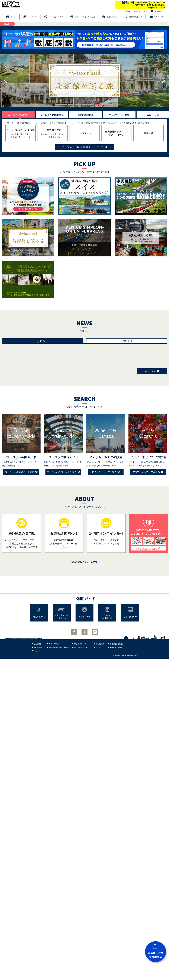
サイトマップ (39, 651)
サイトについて (130, 617)
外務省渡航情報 (116, 647)
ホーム (13, 17)
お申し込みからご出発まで (62, 617)
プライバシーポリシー (83, 644)
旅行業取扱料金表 (81, 647)
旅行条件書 (38, 647)
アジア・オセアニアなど (85, 17)
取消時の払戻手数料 (107, 617)
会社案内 (37, 644)
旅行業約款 (100, 644)
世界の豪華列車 (136, 17)
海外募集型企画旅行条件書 (59, 647)
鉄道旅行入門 (84, 617)
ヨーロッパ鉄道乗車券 (52, 115)
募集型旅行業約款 (117, 644)
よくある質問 (158, 11)
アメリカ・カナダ (56, 17)
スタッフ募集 (54, 644)
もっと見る (152, 371)
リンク (98, 647)
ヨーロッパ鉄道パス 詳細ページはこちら (85, 147)
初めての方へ (39, 617)
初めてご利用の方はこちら (137, 11)
